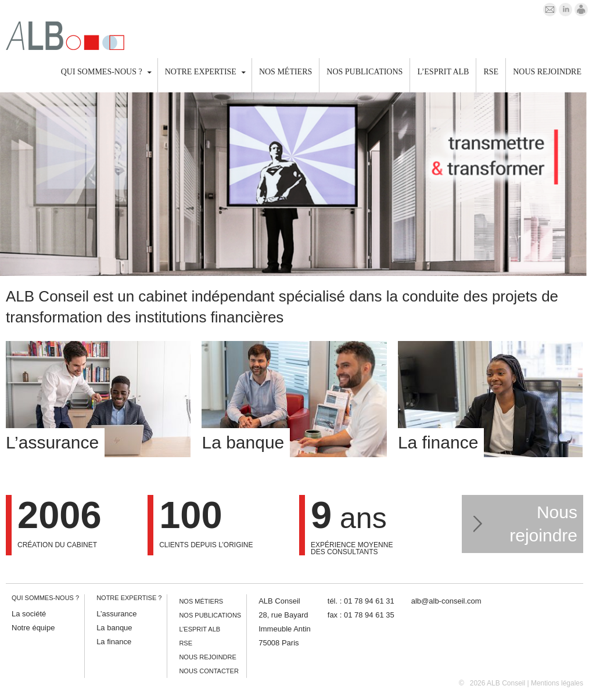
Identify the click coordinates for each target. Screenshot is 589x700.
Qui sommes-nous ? (102, 72)
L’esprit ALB (443, 72)
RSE (491, 72)
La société (29, 614)
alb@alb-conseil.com (446, 601)
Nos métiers (285, 72)
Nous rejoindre (547, 72)
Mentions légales (557, 683)
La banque (114, 628)
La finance (114, 642)
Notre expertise (201, 72)
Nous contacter (209, 671)
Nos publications (364, 72)
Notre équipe (33, 628)
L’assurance (116, 614)
